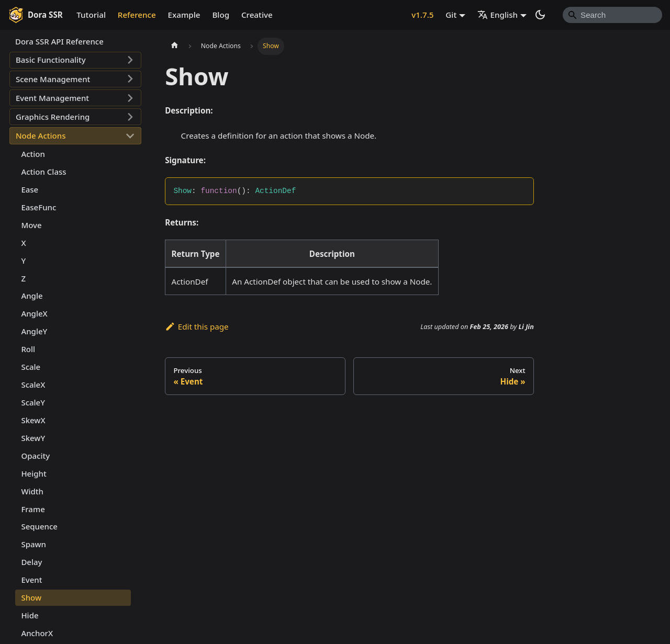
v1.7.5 (422, 15)
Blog (221, 15)
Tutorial (91, 15)
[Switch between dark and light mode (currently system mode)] (540, 15)
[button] (75, 60)
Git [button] (451, 15)
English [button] (498, 15)
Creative (257, 15)
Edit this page (197, 326)
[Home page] (174, 46)
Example (184, 15)
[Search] (612, 15)
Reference (137, 15)
